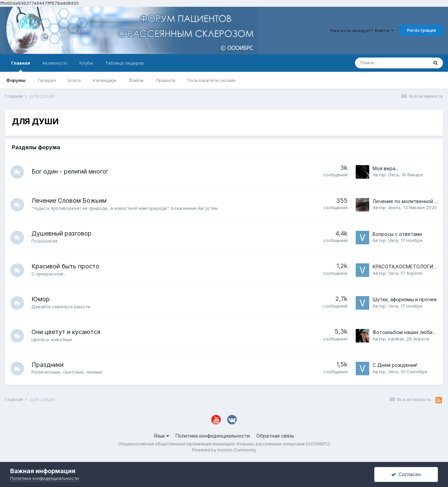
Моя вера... (385, 168)
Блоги (74, 80)
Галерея (47, 80)
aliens (394, 207)
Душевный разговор (62, 233)
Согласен (406, 474)
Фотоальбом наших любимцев (409, 332)
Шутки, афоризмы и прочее (405, 299)
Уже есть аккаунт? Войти (362, 30)
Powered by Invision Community (224, 450)
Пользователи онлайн (211, 80)
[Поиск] (392, 63)
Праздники (48, 365)
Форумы (16, 80)
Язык (161, 436)
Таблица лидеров (125, 63)
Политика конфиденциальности (213, 436)
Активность (55, 63)
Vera (393, 240)
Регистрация (421, 30)
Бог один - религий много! (70, 171)
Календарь (105, 80)
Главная (21, 66)
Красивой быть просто (65, 266)
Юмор (41, 299)
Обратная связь (275, 436)
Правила (166, 80)
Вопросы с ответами (397, 234)
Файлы (136, 80)
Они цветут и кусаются (66, 332)
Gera (393, 175)
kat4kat (396, 339)
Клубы (86, 63)
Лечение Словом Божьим (69, 201)
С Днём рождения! (395, 365)
